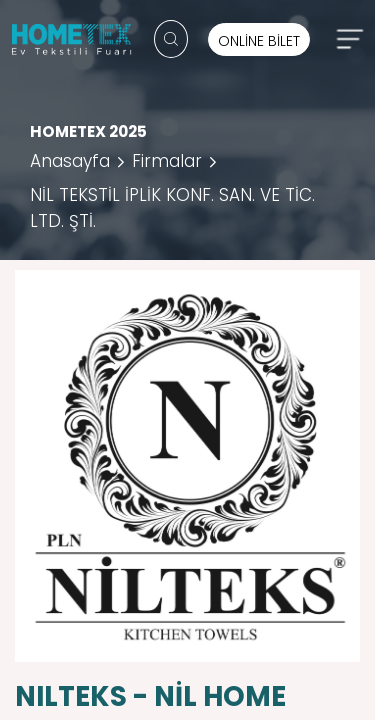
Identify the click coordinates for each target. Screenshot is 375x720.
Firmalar (167, 161)
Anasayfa (70, 161)
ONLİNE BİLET (259, 41)
